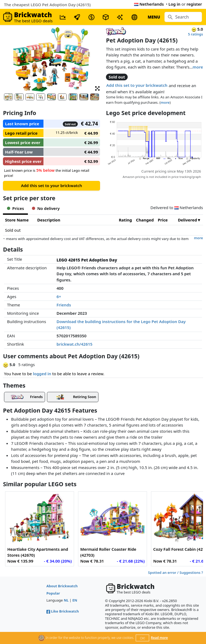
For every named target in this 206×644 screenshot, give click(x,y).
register (194, 4)
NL (66, 600)
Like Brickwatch (63, 611)
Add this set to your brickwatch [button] (137, 85)
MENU (154, 17)
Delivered (187, 220)
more (198, 67)
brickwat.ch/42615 (75, 344)
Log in (174, 4)
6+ (59, 296)
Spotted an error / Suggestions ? (176, 573)
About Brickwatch (62, 586)
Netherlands (149, 4)
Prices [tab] (15, 208)
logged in (42, 374)
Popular (53, 593)
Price (163, 220)
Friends (64, 305)
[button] (97, 88)
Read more (159, 638)
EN (75, 600)
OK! (143, 638)
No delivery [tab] (46, 208)
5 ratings (196, 34)
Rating (125, 220)
